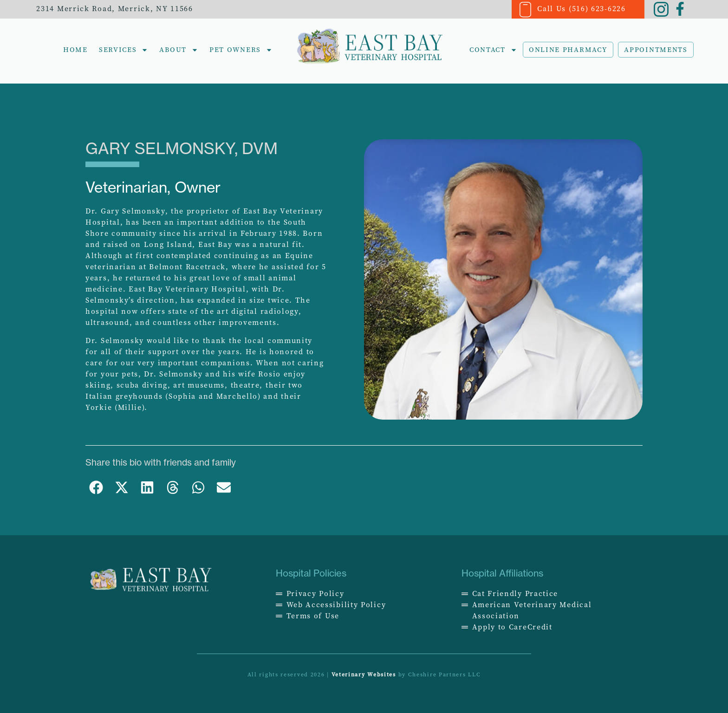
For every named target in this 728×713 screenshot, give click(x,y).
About (179, 50)
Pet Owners (241, 50)
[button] (96, 488)
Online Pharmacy (568, 50)
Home (75, 50)
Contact (493, 50)
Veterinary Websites (364, 674)
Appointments (656, 50)
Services (124, 50)
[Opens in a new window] (550, 594)
